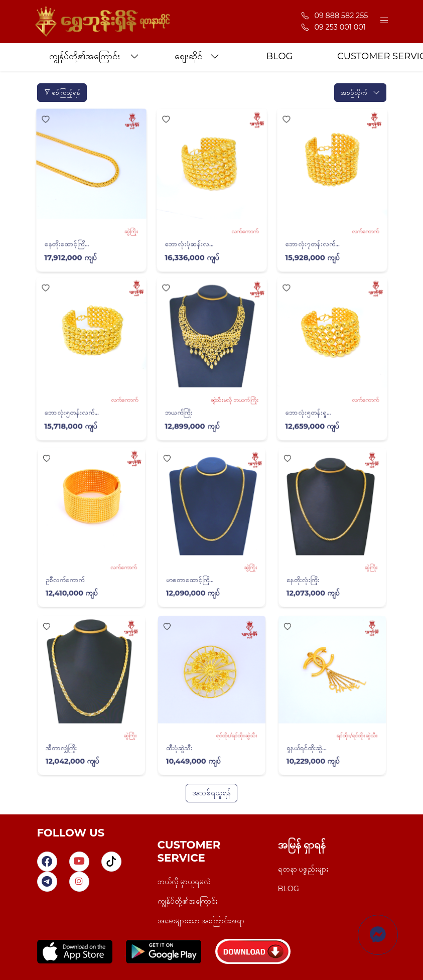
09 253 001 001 (334, 27)
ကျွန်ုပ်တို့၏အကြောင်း (187, 901)
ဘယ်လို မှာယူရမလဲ (184, 882)
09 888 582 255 (335, 16)
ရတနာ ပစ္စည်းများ (303, 869)
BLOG (289, 889)
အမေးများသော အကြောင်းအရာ (201, 921)
